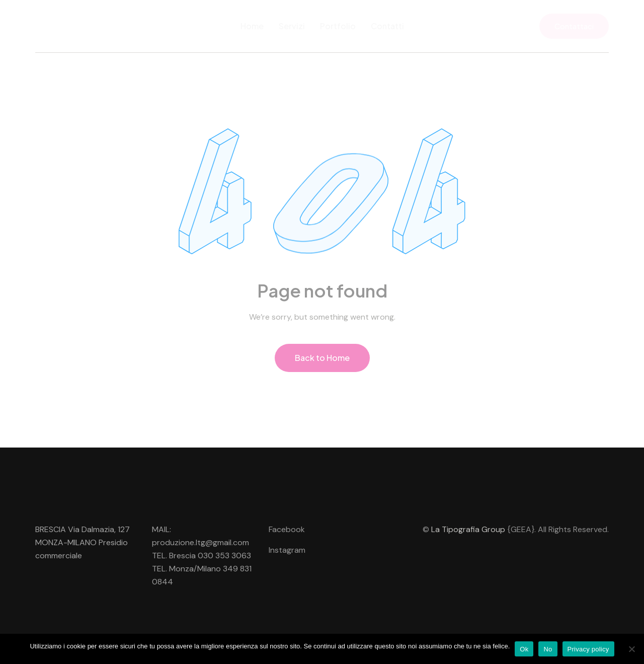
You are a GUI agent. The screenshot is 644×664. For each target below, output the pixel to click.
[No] (631, 649)
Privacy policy (588, 649)
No (548, 649)
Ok (524, 649)
